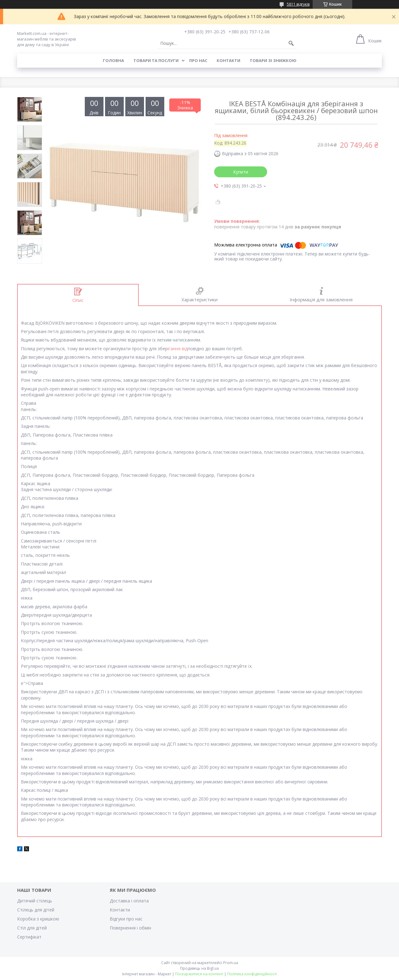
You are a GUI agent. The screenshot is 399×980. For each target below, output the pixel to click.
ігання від (178, 349)
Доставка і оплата (129, 901)
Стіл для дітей (32, 928)
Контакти (228, 60)
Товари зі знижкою (273, 60)
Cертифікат (29, 937)
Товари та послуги (156, 60)
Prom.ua (231, 963)
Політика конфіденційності (252, 974)
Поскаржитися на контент (199, 974)
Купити (241, 172)
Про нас (198, 60)
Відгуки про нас (126, 919)
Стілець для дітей (36, 910)
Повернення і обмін (130, 928)
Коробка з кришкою (38, 919)
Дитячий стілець (35, 901)
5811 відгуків (298, 4)
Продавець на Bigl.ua (199, 968)
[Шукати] (291, 43)
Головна (113, 60)
